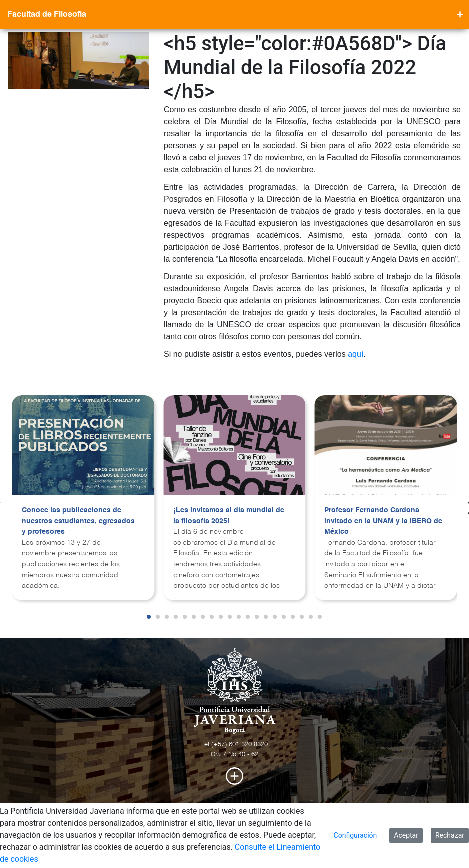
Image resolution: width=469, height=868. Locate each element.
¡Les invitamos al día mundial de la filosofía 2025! (229, 516)
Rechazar (450, 835)
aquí (356, 354)
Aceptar (406, 835)
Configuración (356, 835)
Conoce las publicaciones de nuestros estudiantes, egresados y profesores (78, 521)
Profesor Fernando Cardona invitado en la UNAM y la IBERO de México (383, 521)
